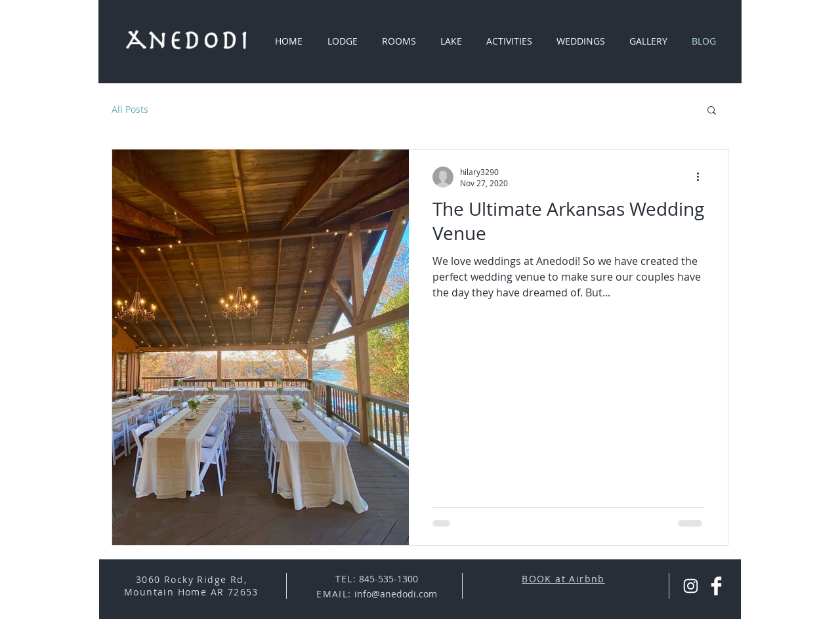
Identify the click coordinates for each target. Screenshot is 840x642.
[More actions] (702, 177)
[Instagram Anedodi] (691, 586)
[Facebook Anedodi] (716, 586)
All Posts (130, 109)
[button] (712, 111)
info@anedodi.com (396, 594)
